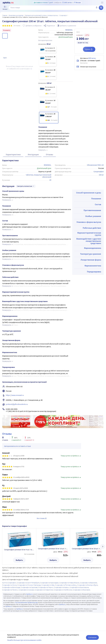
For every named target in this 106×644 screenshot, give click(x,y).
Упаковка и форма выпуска (89, 222)
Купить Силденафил (9, 583)
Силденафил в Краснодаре (49, 583)
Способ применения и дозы (89, 193)
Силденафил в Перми (46, 587)
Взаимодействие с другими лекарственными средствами (89, 241)
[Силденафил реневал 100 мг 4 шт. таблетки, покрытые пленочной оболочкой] (48, 91)
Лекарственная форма (91, 260)
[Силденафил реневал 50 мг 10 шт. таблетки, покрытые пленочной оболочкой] (48, 60)
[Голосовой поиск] (97, 8)
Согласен (92, 637)
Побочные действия (92, 228)
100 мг (101, 175)
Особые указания (93, 216)
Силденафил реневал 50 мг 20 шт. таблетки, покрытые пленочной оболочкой (87, 549)
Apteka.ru (29, 594)
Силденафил (63, 15)
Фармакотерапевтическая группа (89, 234)
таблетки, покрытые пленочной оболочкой (39, 176)
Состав (98, 204)
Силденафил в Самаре (26, 590)
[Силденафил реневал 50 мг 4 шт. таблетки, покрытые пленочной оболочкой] (48, 49)
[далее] (103, 547)
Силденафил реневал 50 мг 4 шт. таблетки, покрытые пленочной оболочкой (19, 550)
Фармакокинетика (93, 266)
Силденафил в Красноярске (79, 587)
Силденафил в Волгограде (11, 587)
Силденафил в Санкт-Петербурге (28, 583)
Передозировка (94, 272)
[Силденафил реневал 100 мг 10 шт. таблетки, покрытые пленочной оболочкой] (48, 104)
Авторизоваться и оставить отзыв (17, 446)
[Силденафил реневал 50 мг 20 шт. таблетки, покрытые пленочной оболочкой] (48, 74)
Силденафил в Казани (61, 587)
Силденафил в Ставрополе (44, 590)
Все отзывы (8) (42, 518)
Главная (5, 15)
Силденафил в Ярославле (81, 590)
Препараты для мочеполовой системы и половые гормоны (41, 15)
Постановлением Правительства (26, 602)
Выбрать (19, 560)
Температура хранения (91, 254)
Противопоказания (92, 210)
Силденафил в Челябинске (63, 590)
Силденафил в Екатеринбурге (87, 585)
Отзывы (50, 154)
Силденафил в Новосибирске (69, 583)
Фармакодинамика (93, 248)
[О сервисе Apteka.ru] (102, 3)
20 (50, 180)
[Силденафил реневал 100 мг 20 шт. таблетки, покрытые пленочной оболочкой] (49, 118)
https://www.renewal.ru (15, 395)
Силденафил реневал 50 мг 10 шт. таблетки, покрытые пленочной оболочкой (53, 549)
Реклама (100, 417)
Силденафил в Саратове (29, 587)
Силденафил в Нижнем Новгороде (29, 585)
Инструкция (33, 154)
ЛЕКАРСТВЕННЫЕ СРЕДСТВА (16, 15)
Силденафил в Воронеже (89, 583)
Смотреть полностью (26, 186)
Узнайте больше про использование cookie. (24, 640)
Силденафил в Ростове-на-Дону (66, 585)
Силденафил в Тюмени (10, 590)
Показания (96, 199)
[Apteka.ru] (8, 3)
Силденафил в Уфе (48, 585)
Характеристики (13, 154)
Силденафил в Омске (9, 585)
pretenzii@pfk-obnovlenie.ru (17, 404)
